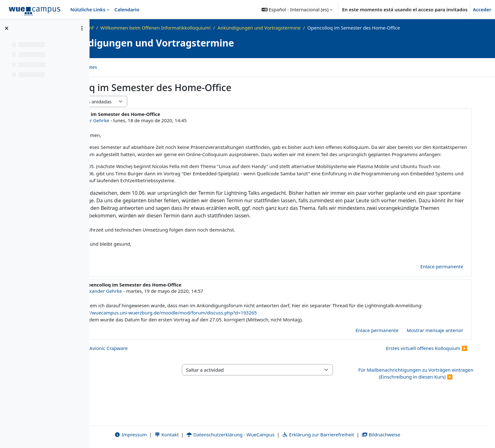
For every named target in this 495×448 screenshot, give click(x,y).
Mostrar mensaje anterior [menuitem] (435, 352)
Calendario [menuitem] (127, 9)
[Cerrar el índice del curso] (7, 28)
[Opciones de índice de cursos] (82, 28)
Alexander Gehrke (159, 120)
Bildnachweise (416, 434)
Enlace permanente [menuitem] (442, 288)
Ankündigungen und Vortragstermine (329, 28)
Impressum (165, 434)
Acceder (482, 9)
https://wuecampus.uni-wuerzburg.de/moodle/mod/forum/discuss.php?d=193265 (262, 334)
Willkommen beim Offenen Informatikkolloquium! (225, 28)
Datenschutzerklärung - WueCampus (265, 434)
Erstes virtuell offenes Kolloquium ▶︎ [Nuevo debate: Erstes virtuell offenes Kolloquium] (427, 370)
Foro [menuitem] (104, 67)
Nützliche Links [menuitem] (88, 9)
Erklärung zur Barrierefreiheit (353, 434)
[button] (297, 9)
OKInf (157, 28)
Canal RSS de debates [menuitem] (143, 67)
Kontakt (201, 434)
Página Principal (126, 28)
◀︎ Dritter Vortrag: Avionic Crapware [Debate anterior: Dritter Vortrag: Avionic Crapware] (157, 370)
